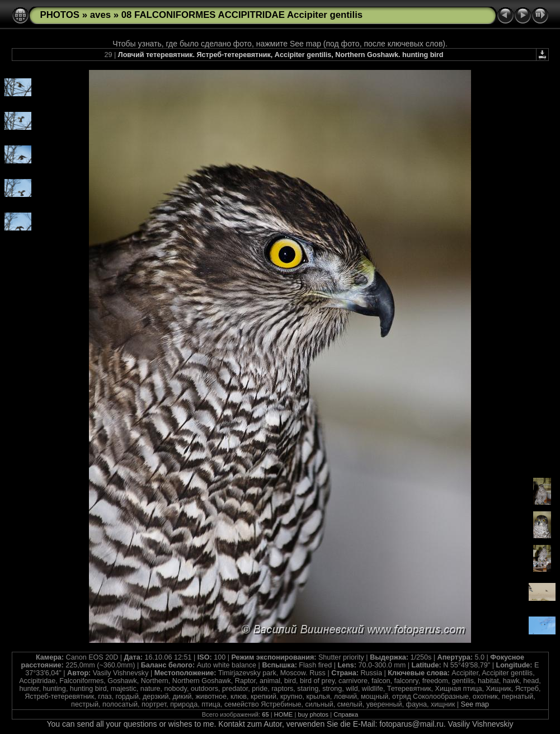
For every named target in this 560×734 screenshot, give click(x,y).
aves (100, 15)
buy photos (313, 714)
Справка (346, 714)
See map (475, 704)
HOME (284, 714)
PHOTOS (60, 15)
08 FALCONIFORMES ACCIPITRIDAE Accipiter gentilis (242, 15)
